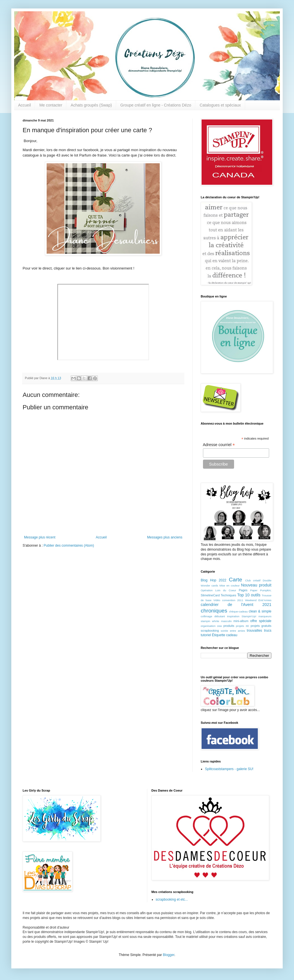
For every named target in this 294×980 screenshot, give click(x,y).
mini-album (241, 621)
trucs (268, 631)
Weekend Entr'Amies (258, 600)
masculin (226, 621)
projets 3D (242, 626)
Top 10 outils (249, 595)
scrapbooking (210, 631)
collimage (207, 616)
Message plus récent (40, 537)
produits (229, 626)
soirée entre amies (233, 631)
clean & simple (260, 611)
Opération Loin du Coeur (218, 590)
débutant (220, 616)
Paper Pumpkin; (261, 590)
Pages (243, 590)
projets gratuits (261, 626)
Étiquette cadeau (224, 635)
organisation (208, 626)
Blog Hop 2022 (214, 580)
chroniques (214, 611)
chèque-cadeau (238, 611)
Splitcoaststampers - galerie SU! (229, 769)
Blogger (169, 955)
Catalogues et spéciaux (220, 105)
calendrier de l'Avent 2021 (236, 605)
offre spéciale (261, 621)
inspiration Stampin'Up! (242, 616)
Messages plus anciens (165, 537)
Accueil (24, 105)
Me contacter (51, 105)
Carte (235, 580)
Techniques (229, 595)
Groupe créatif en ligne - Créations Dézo (156, 105)
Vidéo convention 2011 (228, 600)
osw (220, 626)
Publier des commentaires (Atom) (69, 546)
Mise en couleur (230, 585)
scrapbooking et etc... (172, 899)
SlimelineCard (210, 595)
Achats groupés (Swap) (91, 105)
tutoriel (206, 635)
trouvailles (254, 631)
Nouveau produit (256, 585)
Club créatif (253, 580)
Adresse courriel (219, 445)
